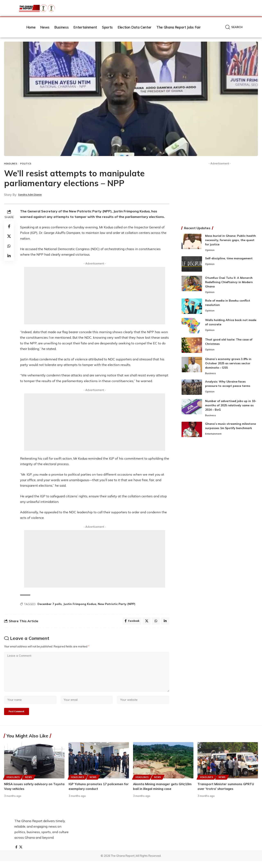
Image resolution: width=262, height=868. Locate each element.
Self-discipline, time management (229, 259)
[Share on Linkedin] (9, 256)
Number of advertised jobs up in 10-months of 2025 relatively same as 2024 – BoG (231, 406)
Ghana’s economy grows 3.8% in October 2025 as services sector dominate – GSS (228, 364)
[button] (234, 27)
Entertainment (215, 435)
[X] (21, 854)
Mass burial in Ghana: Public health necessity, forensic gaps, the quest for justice (230, 240)
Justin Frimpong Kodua (80, 604)
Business (211, 374)
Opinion (210, 250)
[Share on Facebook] (9, 226)
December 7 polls (50, 604)
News (29, 784)
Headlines (11, 164)
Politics (26, 164)
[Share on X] (9, 236)
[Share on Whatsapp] (9, 246)
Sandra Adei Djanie (33, 195)
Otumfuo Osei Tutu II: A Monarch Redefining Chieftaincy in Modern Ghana (229, 282)
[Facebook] (16, 854)
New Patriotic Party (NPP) (117, 604)
